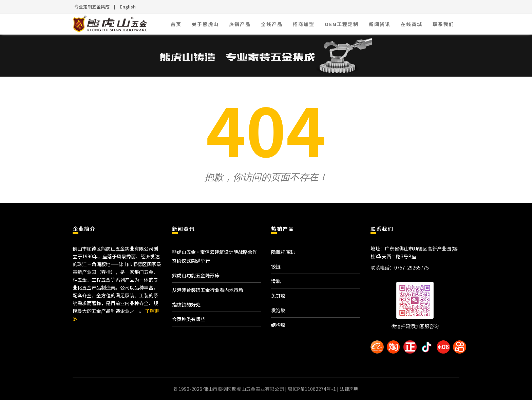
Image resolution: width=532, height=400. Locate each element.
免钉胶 (278, 296)
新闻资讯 (380, 24)
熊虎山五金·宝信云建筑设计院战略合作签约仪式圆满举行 (215, 256)
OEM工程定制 (342, 24)
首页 (176, 24)
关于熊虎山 (205, 24)
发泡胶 (278, 310)
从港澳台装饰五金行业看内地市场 (208, 290)
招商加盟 (304, 24)
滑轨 (276, 281)
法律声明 (349, 389)
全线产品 (272, 24)
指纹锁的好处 (186, 304)
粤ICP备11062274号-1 (312, 389)
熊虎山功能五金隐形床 (196, 275)
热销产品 (240, 24)
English (128, 7)
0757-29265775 (412, 267)
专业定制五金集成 (92, 7)
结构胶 (278, 325)
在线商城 (412, 24)
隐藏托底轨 (283, 252)
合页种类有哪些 (189, 319)
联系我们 (443, 24)
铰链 (276, 266)
